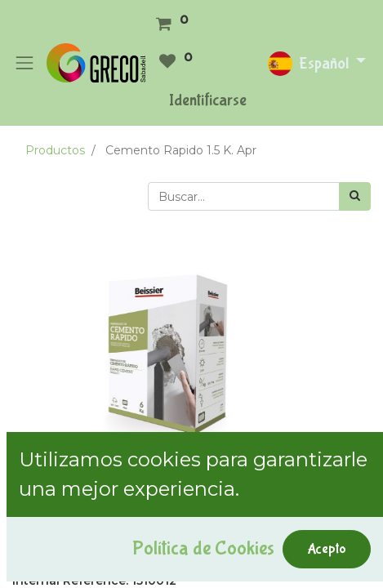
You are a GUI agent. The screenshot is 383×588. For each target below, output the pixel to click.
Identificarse (208, 100)
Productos (55, 150)
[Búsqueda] (355, 196)
